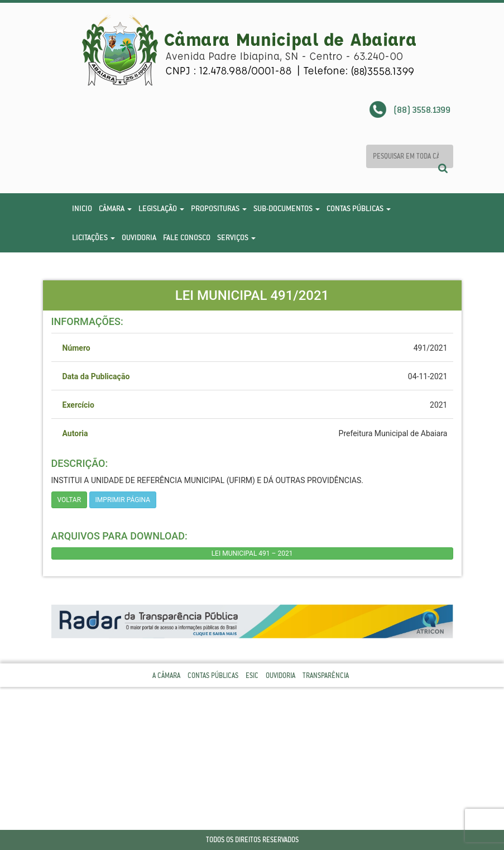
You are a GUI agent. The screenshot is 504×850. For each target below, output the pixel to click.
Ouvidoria (139, 237)
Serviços (236, 237)
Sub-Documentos (287, 208)
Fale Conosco (187, 237)
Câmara (115, 208)
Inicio (82, 208)
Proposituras (219, 208)
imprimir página (123, 500)
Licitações (93, 237)
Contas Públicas (359, 208)
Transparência (326, 675)
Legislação (161, 208)
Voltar (69, 500)
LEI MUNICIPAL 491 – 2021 (252, 553)
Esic (252, 675)
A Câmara (166, 675)
